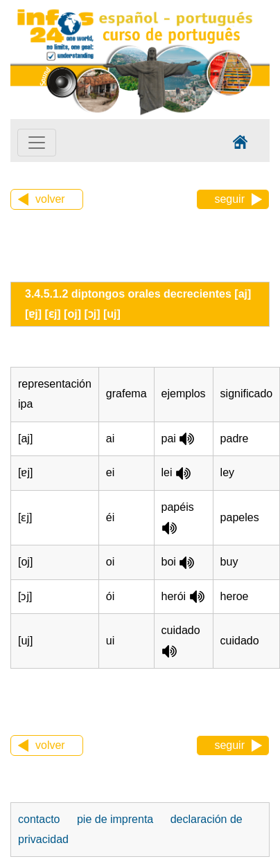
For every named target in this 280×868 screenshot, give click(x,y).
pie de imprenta (115, 819)
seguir (229, 199)
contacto (39, 819)
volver (50, 199)
